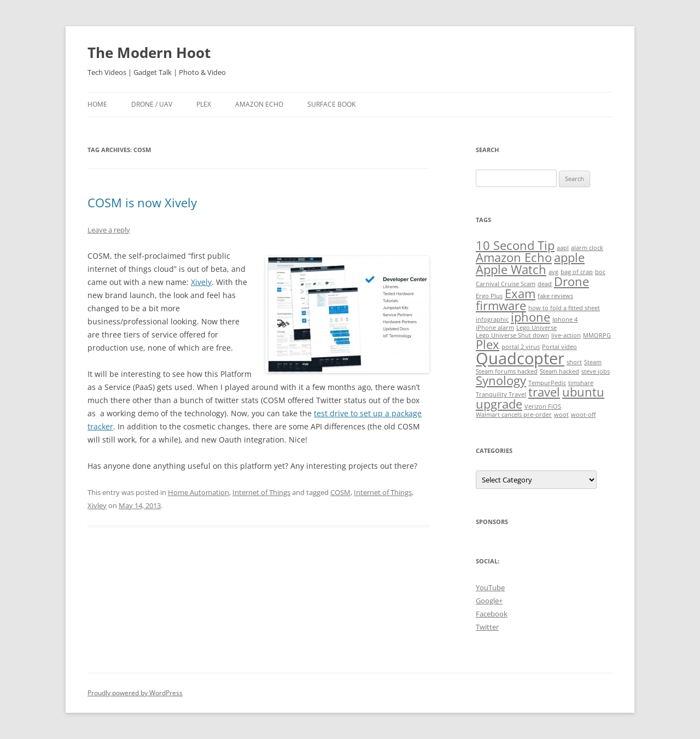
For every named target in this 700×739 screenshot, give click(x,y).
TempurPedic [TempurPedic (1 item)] (547, 383)
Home (97, 104)
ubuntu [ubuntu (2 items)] (583, 392)
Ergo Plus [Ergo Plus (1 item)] (489, 296)
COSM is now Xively (142, 202)
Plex (204, 104)
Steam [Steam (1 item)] (593, 362)
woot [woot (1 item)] (561, 415)
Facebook (492, 614)
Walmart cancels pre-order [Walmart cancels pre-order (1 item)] (514, 415)
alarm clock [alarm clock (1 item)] (587, 248)
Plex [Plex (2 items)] (488, 344)
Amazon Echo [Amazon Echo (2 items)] (514, 257)
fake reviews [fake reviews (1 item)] (555, 296)
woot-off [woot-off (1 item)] (583, 415)
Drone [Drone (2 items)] (571, 281)
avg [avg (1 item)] (553, 272)
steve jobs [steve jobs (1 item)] (596, 371)
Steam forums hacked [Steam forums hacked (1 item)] (507, 371)
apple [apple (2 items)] (569, 257)
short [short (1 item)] (574, 362)
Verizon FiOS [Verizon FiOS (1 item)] (543, 406)
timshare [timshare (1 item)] (581, 383)
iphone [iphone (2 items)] (530, 317)
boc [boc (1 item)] (600, 272)
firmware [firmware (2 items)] (501, 306)
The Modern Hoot (149, 53)
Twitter (487, 627)
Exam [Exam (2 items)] (520, 293)
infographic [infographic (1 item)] (492, 319)
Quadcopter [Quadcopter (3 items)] (520, 358)
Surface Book (331, 104)
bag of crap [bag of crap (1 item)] (577, 272)
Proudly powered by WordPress (135, 693)
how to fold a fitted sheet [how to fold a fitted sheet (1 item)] (564, 308)
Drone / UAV (152, 104)
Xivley (97, 505)
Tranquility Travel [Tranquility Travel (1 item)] (501, 394)
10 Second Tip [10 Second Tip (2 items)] (515, 245)
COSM (340, 492)
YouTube (490, 587)
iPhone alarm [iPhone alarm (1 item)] (495, 328)
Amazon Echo (259, 104)
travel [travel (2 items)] (544, 392)
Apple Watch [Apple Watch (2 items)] (511, 269)
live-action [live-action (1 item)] (566, 335)
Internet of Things (261, 492)
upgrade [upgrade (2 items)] (499, 404)
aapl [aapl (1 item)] (563, 248)
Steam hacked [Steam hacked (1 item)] (559, 371)
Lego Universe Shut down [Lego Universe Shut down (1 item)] (512, 335)
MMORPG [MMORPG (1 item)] (597, 335)
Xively (201, 282)
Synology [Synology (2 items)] (501, 380)
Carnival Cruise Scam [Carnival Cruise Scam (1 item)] (506, 284)
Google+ (489, 601)
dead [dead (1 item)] (545, 284)
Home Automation (199, 492)
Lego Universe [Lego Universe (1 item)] (536, 328)
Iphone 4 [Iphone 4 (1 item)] (565, 319)
